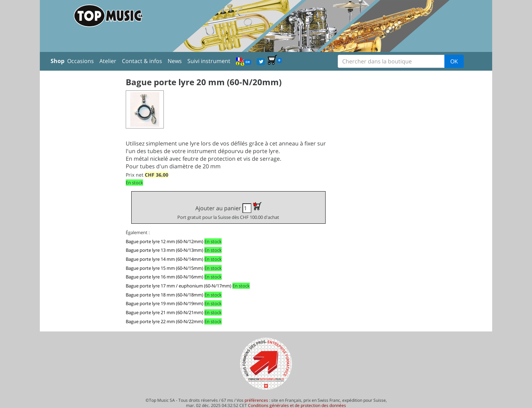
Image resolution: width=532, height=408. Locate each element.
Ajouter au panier (228, 211)
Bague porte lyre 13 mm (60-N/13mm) (165, 250)
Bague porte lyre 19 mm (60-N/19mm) (165, 303)
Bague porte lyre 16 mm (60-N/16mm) (165, 277)
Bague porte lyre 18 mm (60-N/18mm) (165, 295)
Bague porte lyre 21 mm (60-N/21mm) (165, 312)
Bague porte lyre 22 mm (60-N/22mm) (165, 321)
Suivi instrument (209, 61)
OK (454, 61)
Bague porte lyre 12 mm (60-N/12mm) (165, 241)
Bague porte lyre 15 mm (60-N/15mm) (165, 268)
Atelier (108, 61)
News (175, 61)
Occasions (81, 61)
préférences (256, 400)
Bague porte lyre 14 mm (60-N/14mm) (165, 259)
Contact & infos (142, 61)
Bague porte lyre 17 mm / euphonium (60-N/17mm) (179, 286)
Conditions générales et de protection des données (297, 405)
